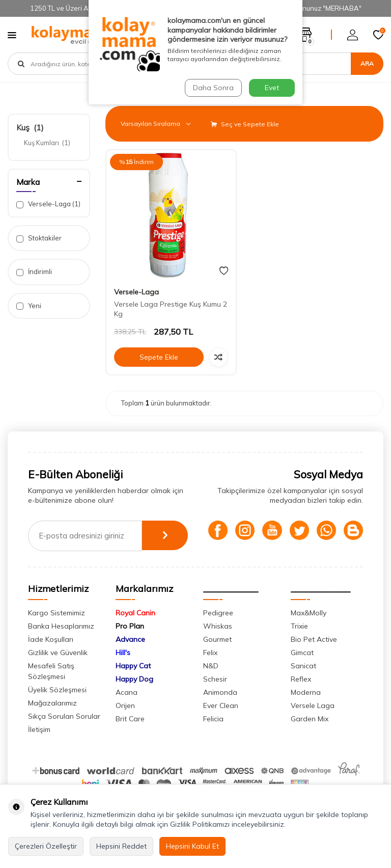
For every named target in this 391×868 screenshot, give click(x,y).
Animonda (220, 710)
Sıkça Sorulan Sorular (64, 734)
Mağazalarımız (52, 721)
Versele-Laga (48, 204)
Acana (127, 710)
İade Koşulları (51, 657)
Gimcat (302, 670)
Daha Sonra (213, 88)
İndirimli (34, 272)
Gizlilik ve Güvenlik (58, 670)
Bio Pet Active (314, 657)
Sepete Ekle (159, 357)
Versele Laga (313, 723)
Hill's (123, 670)
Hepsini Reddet (121, 846)
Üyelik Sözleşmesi (57, 708)
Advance (130, 657)
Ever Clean (221, 723)
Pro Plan (130, 644)
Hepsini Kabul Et (192, 846)
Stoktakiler (39, 238)
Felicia (213, 737)
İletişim (39, 747)
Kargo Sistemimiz (57, 631)
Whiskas (218, 644)
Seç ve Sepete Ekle (245, 124)
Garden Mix (310, 737)
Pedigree (218, 631)
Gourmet (217, 657)
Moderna (306, 710)
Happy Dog (134, 697)
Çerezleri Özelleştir (46, 846)
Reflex (301, 697)
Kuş (30, 127)
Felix (210, 670)
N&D (211, 684)
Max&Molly (309, 631)
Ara (367, 63)
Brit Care (130, 737)
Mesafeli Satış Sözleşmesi (51, 689)
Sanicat (303, 684)
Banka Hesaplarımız (61, 644)
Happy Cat (133, 684)
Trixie (299, 644)
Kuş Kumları (47, 143)
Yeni (29, 306)
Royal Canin (135, 631)
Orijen (125, 723)
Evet (272, 88)
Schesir (215, 697)
